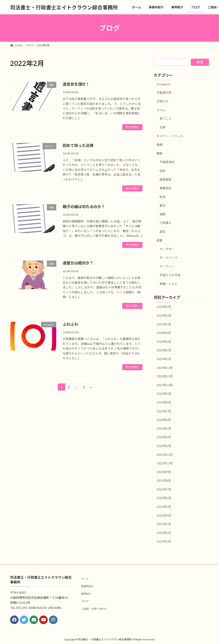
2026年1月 (164, 315)
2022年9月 (164, 472)
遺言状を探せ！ (76, 84)
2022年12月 (165, 455)
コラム (161, 110)
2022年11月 (165, 463)
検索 (200, 62)
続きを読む (132, 127)
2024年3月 (164, 342)
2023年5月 (164, 429)
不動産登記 (167, 162)
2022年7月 (164, 489)
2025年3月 (164, 324)
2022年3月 (164, 524)
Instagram (163, 84)
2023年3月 (164, 437)
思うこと (166, 119)
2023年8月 (164, 402)
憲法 (163, 205)
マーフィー (167, 266)
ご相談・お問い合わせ (94, 609)
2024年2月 (164, 350)
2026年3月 (164, 307)
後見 (163, 197)
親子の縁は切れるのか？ (84, 207)
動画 (160, 145)
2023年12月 (165, 368)
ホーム (85, 579)
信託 (163, 171)
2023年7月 (164, 411)
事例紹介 (86, 594)
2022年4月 (164, 515)
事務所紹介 (87, 587)
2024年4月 (164, 333)
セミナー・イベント (170, 136)
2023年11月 (165, 376)
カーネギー (167, 249)
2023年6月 (164, 420)
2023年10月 (165, 385)
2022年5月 (164, 507)
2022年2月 (164, 533)
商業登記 (166, 188)
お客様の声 (164, 93)
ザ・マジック (169, 258)
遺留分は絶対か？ (78, 263)
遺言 (163, 232)
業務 (160, 153)
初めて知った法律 (78, 145)
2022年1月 (164, 542)
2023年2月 (164, 446)
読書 (160, 240)
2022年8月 (164, 481)
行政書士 (166, 223)
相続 (163, 214)
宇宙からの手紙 (170, 275)
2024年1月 (164, 359)
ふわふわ (70, 324)
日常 (163, 127)
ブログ (85, 601)
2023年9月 (164, 394)
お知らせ (163, 101)
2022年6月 (164, 498)
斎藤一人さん (169, 284)
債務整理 (166, 180)
